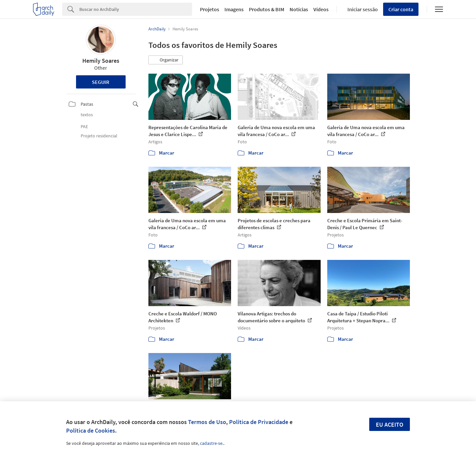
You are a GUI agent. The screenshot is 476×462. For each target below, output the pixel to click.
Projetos (210, 9)
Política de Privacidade (259, 422)
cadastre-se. (212, 443)
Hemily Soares (101, 61)
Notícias (299, 9)
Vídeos (321, 9)
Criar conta (401, 9)
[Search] (136, 9)
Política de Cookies (91, 430)
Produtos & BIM (267, 9)
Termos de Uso (207, 422)
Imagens (234, 9)
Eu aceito (390, 425)
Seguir (101, 82)
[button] (166, 60)
